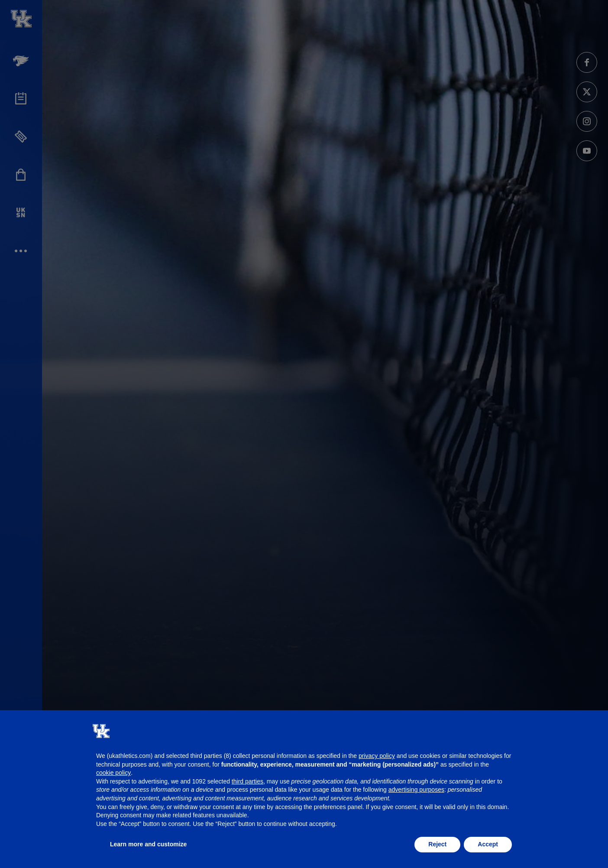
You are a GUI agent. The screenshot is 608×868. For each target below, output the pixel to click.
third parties (247, 781)
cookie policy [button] (113, 773)
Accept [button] (488, 844)
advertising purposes (416, 790)
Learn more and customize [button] (148, 844)
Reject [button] (437, 844)
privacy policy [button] (377, 756)
